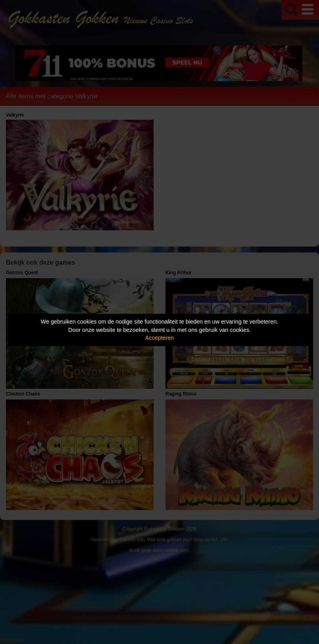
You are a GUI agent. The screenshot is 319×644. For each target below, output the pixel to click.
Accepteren (160, 338)
